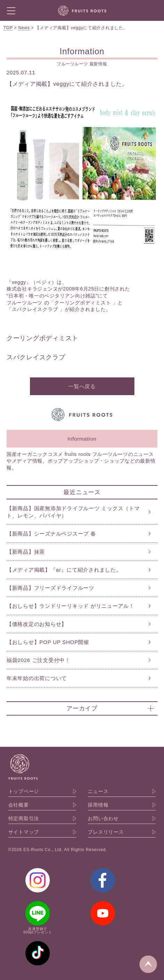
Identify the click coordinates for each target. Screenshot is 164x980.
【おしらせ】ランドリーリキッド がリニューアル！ (71, 606)
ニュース (98, 791)
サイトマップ (24, 832)
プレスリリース (106, 832)
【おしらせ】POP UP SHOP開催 (48, 642)
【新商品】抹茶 (26, 552)
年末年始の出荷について (37, 678)
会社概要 (19, 805)
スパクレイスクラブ (37, 357)
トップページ (24, 791)
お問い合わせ (103, 818)
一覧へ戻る (82, 386)
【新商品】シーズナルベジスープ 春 (51, 534)
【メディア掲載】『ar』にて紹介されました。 (64, 570)
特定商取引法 (24, 818)
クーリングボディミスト (42, 338)
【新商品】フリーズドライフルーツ (50, 588)
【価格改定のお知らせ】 (37, 624)
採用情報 (98, 805)
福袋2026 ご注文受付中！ (38, 660)
